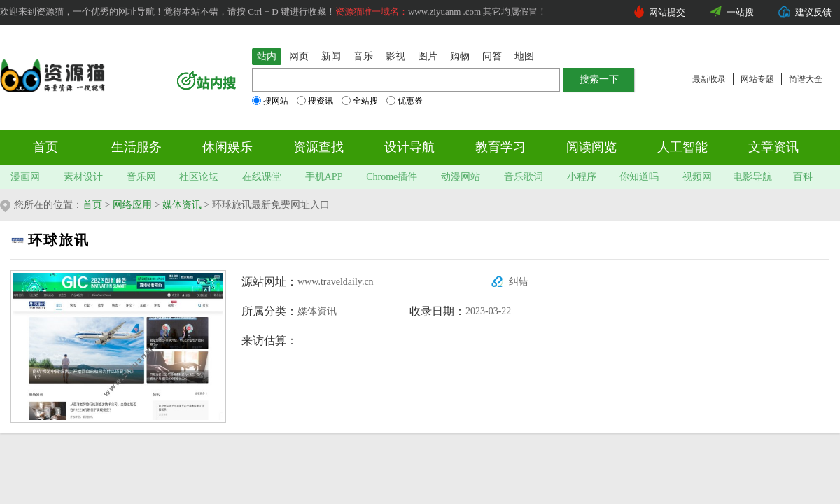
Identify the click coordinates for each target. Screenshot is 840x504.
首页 (45, 147)
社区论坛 (199, 177)
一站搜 (740, 12)
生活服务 (136, 147)
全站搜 (360, 101)
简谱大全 (806, 79)
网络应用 (132, 205)
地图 (524, 56)
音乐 (363, 56)
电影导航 (752, 177)
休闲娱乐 (227, 147)
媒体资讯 (182, 205)
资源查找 (318, 147)
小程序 (582, 177)
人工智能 (682, 147)
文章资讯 (773, 147)
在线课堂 (262, 177)
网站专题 (757, 79)
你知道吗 (639, 177)
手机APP (324, 177)
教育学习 (500, 147)
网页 (299, 56)
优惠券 (405, 101)
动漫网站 (461, 177)
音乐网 (141, 177)
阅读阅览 (591, 147)
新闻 (331, 56)
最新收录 (709, 79)
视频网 (697, 177)
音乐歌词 (524, 177)
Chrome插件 (392, 177)
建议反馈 (813, 12)
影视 (395, 56)
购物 (460, 56)
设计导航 (409, 147)
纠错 (519, 282)
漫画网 (25, 177)
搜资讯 (315, 101)
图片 (428, 56)
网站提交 (667, 12)
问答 (492, 56)
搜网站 (270, 101)
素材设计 (83, 177)
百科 (803, 177)
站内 (267, 56)
